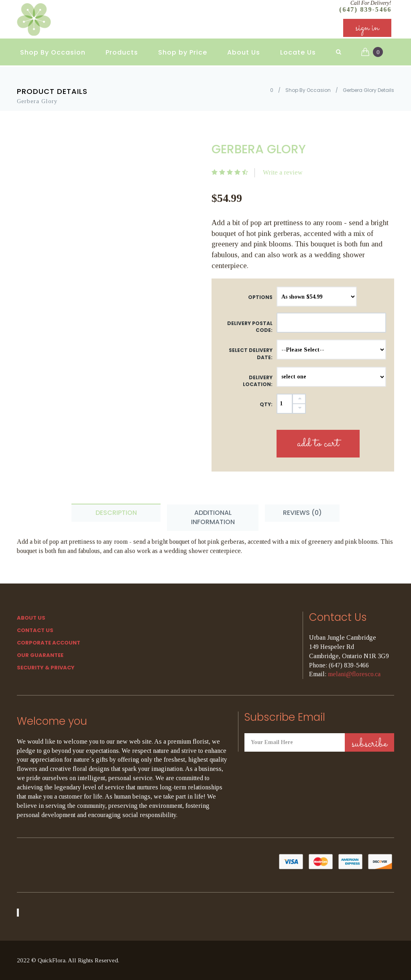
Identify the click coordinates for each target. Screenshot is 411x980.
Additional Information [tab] (213, 517)
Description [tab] (116, 513)
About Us (244, 52)
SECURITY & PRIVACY (46, 668)
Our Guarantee (40, 655)
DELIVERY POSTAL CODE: (250, 327)
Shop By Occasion (53, 52)
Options (260, 297)
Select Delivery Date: (251, 354)
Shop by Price (183, 52)
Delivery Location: (258, 381)
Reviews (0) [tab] (302, 513)
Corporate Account (49, 643)
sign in (367, 28)
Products (122, 52)
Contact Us (35, 630)
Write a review (283, 172)
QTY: (266, 404)
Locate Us (298, 52)
